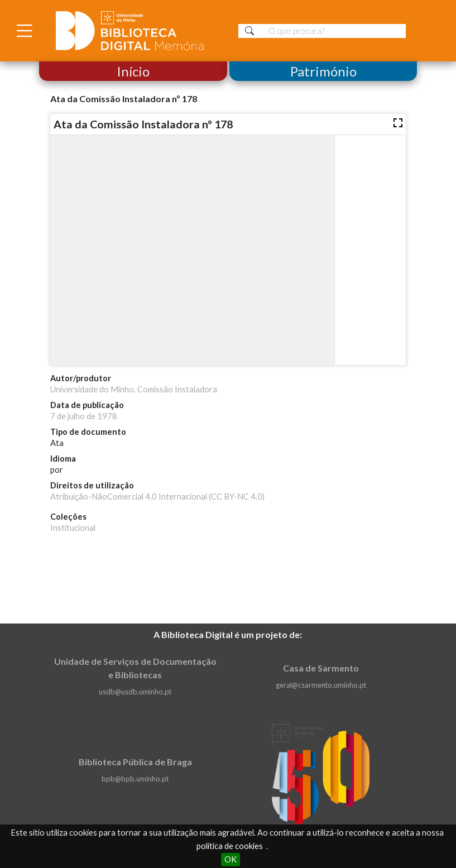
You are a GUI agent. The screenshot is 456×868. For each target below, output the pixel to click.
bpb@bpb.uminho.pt (135, 779)
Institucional (73, 528)
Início (133, 71)
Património (323, 71)
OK (231, 859)
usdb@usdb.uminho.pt (135, 692)
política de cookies (230, 846)
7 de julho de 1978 (84, 416)
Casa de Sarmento (321, 668)
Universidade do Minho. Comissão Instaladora (134, 389)
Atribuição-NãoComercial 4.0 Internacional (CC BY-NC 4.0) (157, 497)
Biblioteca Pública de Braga (135, 762)
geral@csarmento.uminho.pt (321, 685)
